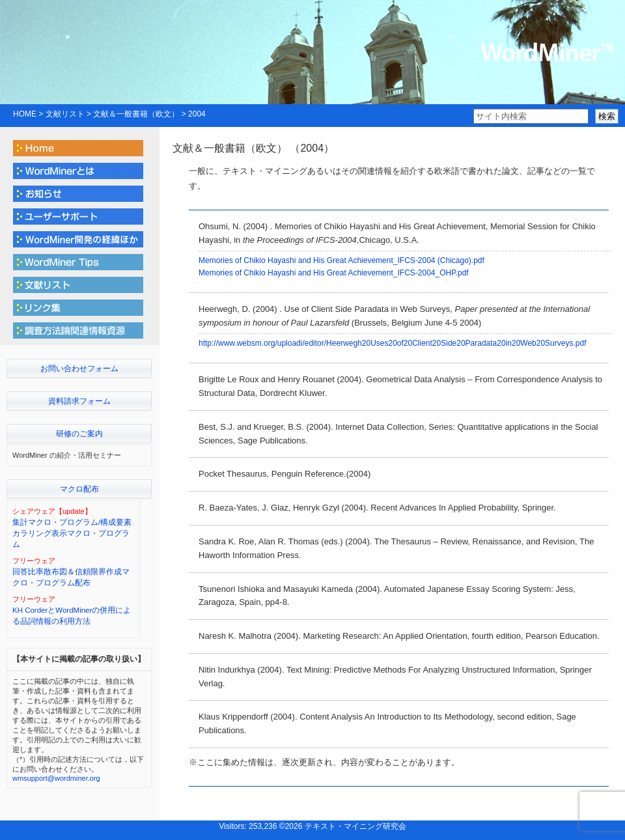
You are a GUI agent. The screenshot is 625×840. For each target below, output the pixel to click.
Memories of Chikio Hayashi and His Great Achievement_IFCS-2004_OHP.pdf (334, 273)
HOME (25, 114)
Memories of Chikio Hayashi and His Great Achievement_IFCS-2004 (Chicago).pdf (341, 260)
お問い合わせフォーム (79, 369)
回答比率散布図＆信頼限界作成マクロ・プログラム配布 (71, 577)
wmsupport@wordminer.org (56, 778)
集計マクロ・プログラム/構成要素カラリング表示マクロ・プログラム (72, 534)
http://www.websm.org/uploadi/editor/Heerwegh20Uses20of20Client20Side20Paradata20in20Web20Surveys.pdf (392, 343)
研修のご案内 (79, 434)
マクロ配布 (79, 489)
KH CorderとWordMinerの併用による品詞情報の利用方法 (72, 616)
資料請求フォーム (79, 401)
